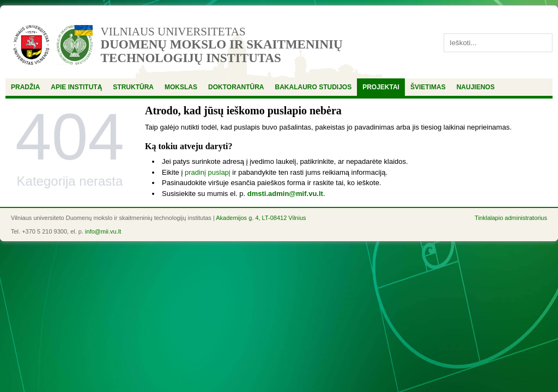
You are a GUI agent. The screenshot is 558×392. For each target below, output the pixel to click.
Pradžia (25, 87)
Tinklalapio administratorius (511, 218)
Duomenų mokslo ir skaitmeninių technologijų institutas (222, 51)
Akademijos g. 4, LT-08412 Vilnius (261, 218)
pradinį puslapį (208, 172)
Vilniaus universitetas (173, 32)
